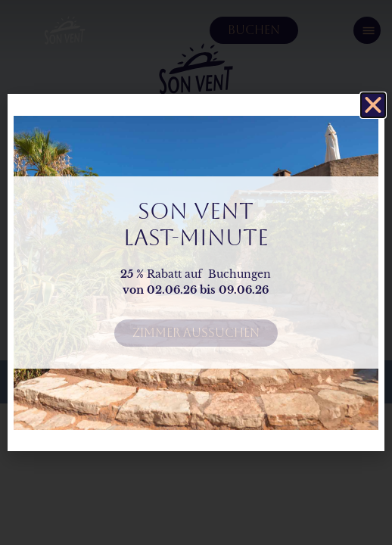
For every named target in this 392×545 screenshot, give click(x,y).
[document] (196, 272)
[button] (373, 105)
